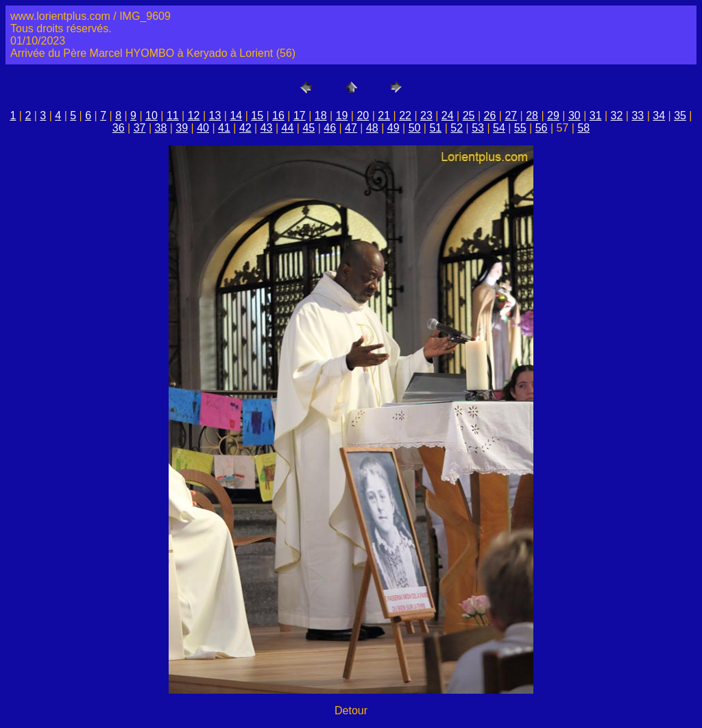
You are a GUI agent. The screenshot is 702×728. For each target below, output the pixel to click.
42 (245, 128)
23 (426, 116)
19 (342, 116)
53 (478, 128)
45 (308, 128)
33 (638, 116)
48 (372, 128)
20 (363, 116)
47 (351, 128)
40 (203, 128)
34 (659, 116)
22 (405, 116)
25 (469, 116)
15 (257, 116)
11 (173, 116)
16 (278, 116)
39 (182, 128)
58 (583, 128)
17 (300, 116)
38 (161, 128)
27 (511, 116)
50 (415, 128)
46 (330, 128)
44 (288, 128)
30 (574, 116)
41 (224, 128)
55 (520, 128)
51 (435, 128)
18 (321, 116)
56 (542, 128)
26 (490, 116)
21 (384, 116)
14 (236, 116)
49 (394, 128)
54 (499, 128)
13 (215, 116)
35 (680, 116)
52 (457, 128)
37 (140, 128)
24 (448, 116)
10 (152, 116)
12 (194, 116)
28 (532, 116)
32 (617, 116)
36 (119, 128)
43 (267, 128)
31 (596, 116)
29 (553, 116)
